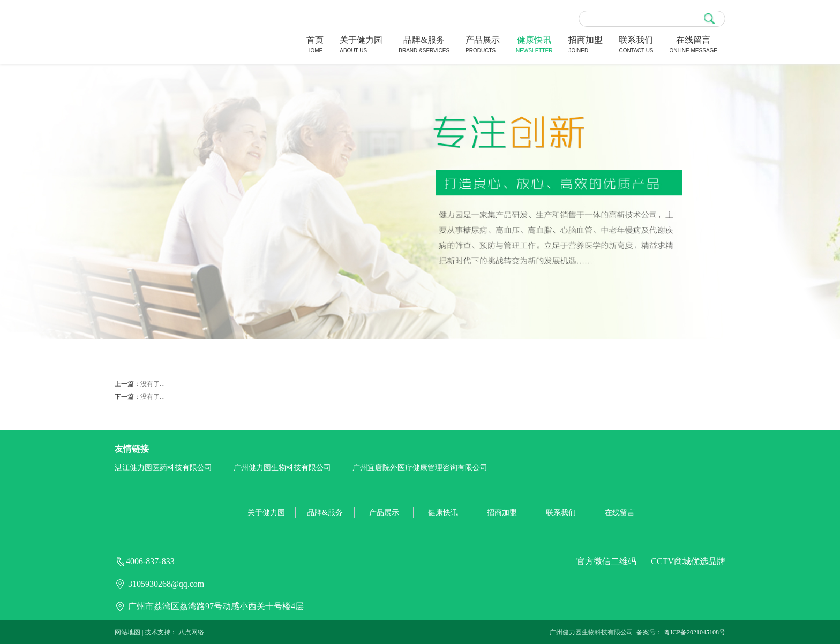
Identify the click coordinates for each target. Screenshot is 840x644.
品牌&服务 (424, 46)
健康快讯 (534, 46)
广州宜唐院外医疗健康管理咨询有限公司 (420, 468)
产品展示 (483, 46)
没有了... (153, 384)
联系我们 (636, 46)
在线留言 (693, 46)
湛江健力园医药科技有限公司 (163, 468)
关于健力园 (361, 46)
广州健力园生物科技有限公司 (282, 468)
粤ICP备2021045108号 (695, 632)
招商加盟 (586, 46)
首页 (315, 46)
